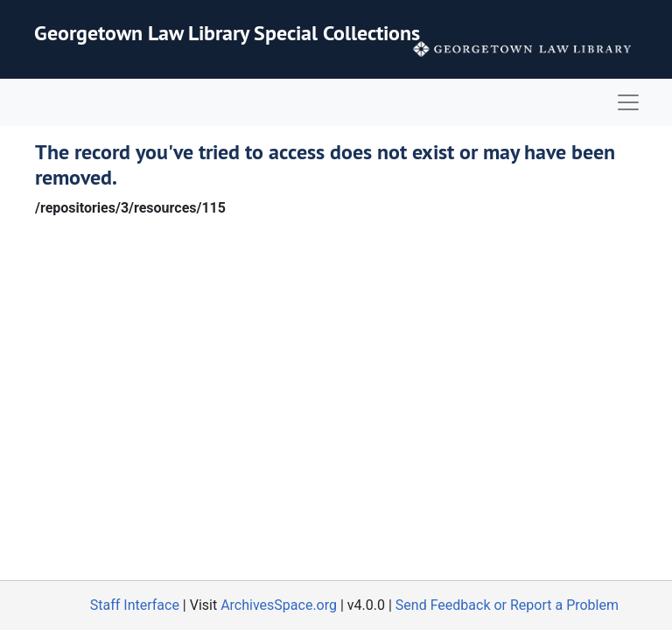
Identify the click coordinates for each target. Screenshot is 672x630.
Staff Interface (135, 605)
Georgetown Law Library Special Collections (227, 33)
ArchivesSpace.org (279, 605)
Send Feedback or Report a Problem (507, 605)
